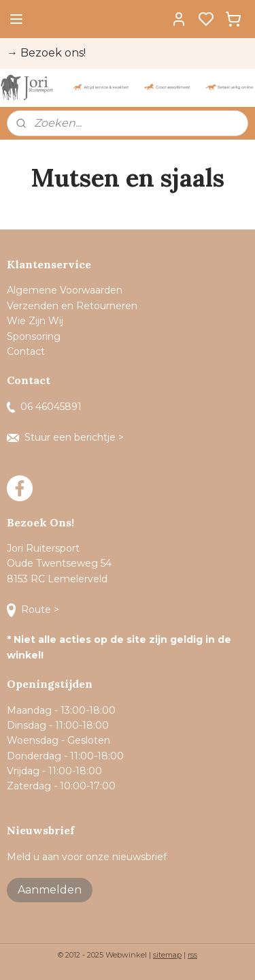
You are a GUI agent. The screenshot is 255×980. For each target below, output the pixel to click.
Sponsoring (34, 336)
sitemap (167, 955)
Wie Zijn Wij (35, 321)
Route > (34, 610)
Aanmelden (50, 890)
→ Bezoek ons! (46, 53)
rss (192, 955)
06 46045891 (44, 407)
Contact (27, 351)
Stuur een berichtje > (67, 437)
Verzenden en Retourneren (72, 306)
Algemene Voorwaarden (65, 290)
